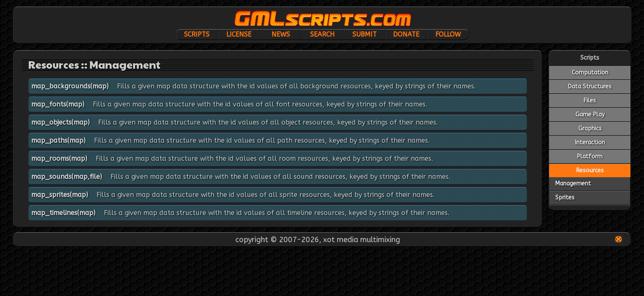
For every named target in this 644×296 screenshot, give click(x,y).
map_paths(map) (58, 140)
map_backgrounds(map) (70, 86)
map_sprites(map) (60, 195)
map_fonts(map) (58, 104)
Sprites (565, 198)
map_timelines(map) (63, 213)
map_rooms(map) (59, 158)
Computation (590, 73)
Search (322, 34)
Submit (365, 34)
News (281, 34)
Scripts (197, 34)
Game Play (590, 114)
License (239, 34)
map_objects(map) (60, 122)
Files (590, 101)
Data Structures (590, 87)
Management (573, 184)
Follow (448, 34)
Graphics (590, 128)
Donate (406, 34)
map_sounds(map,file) (67, 177)
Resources (590, 170)
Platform (590, 156)
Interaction (590, 142)
